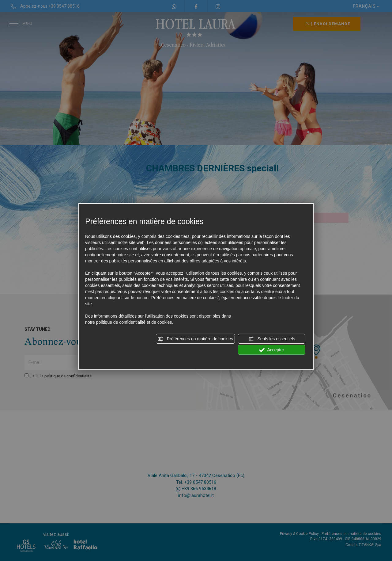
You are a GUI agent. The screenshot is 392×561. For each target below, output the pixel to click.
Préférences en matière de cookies (195, 339)
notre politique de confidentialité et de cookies (128, 322)
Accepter (271, 350)
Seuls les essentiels (272, 339)
